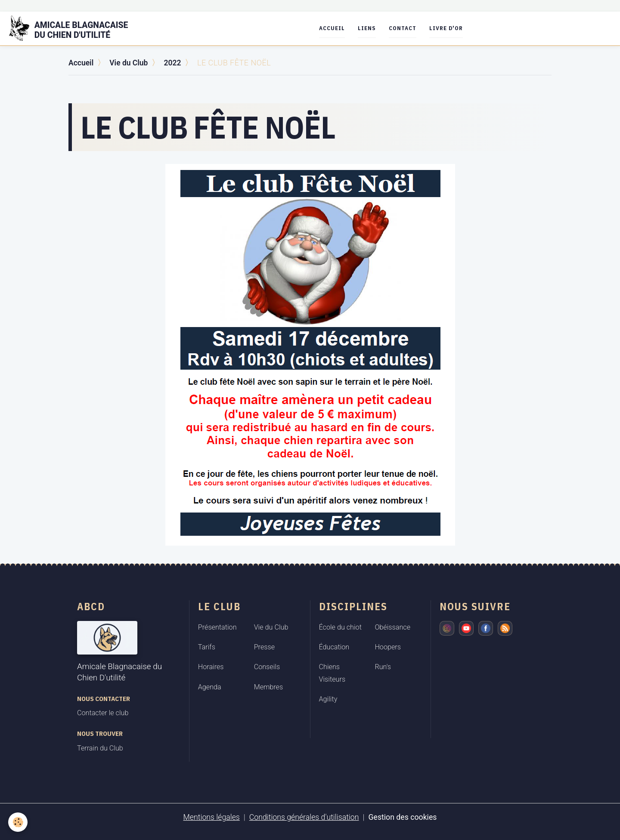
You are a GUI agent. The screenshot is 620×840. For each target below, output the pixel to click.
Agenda (210, 687)
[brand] (75, 28)
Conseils (267, 667)
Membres (269, 687)
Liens (369, 28)
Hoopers (388, 647)
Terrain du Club (100, 748)
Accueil (334, 28)
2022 (175, 63)
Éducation (334, 647)
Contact (405, 28)
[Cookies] (18, 822)
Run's (383, 667)
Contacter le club (103, 713)
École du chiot (340, 627)
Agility (328, 699)
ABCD (91, 606)
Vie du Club (130, 63)
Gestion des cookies (404, 817)
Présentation (217, 627)
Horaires (211, 667)
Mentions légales (210, 817)
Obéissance (392, 627)
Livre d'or (448, 28)
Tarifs (207, 647)
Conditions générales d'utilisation (304, 817)
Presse (264, 647)
